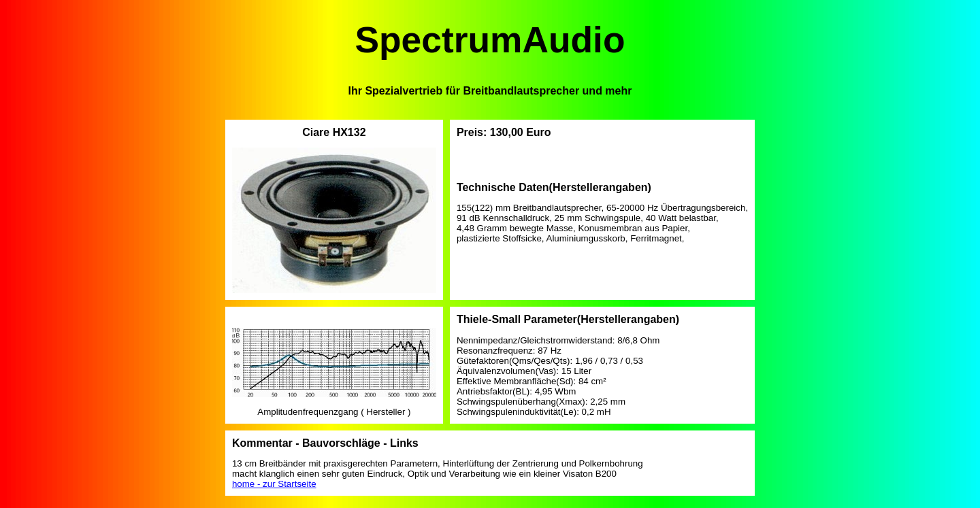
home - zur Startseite (274, 484)
